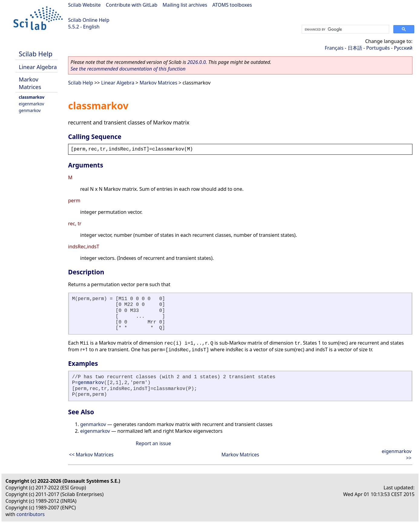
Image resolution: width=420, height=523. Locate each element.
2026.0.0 (197, 62)
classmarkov (32, 97)
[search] (345, 29)
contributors (31, 514)
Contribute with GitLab (132, 5)
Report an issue (153, 443)
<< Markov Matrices (91, 455)
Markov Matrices (30, 83)
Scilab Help (36, 54)
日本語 (355, 48)
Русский (403, 48)
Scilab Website (84, 5)
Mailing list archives (185, 5)
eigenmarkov (31, 104)
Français (334, 48)
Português (378, 48)
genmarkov (30, 110)
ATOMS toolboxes (232, 5)
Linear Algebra (38, 67)
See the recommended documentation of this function (128, 69)
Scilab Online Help (89, 20)
